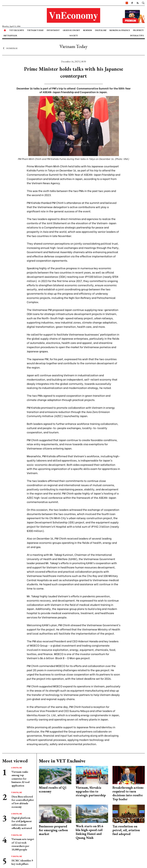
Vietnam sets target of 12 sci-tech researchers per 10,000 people (23, 844)
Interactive (137, 35)
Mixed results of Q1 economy (53, 789)
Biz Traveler (10, 35)
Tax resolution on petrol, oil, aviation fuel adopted (126, 830)
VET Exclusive (17, 30)
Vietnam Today (35, 30)
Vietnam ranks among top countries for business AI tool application (21, 779)
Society (74, 35)
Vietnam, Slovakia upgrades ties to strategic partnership (91, 791)
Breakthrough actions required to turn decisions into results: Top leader (128, 793)
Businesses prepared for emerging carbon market (53, 830)
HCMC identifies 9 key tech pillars (22, 862)
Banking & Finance (120, 30)
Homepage (10, 48)
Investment (53, 30)
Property (138, 30)
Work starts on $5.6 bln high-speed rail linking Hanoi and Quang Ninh (90, 832)
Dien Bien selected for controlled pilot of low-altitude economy (23, 802)
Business (87, 30)
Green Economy (71, 30)
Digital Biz (101, 30)
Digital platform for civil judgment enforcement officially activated (22, 823)
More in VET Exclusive (62, 761)
